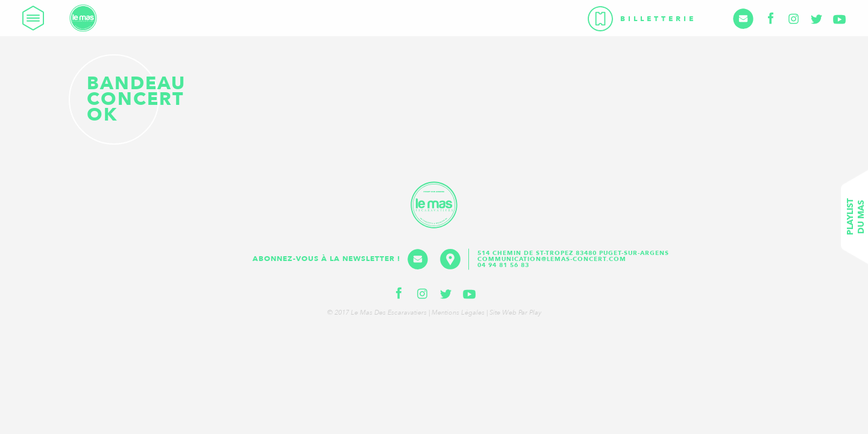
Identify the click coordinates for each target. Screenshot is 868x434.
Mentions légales (458, 313)
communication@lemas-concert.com (552, 259)
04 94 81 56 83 (503, 265)
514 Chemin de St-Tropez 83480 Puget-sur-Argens (574, 253)
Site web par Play (515, 313)
